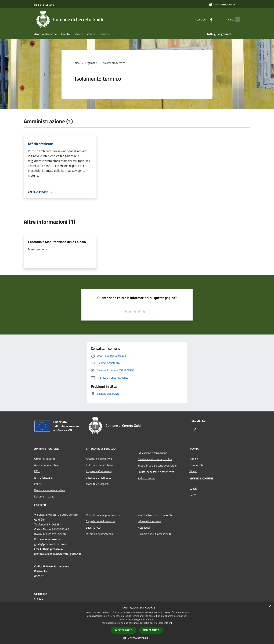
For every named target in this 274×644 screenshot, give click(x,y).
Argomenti (91, 63)
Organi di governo (45, 459)
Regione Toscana (44, 5)
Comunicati (196, 465)
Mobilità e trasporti (97, 484)
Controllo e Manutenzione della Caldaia (57, 242)
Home (76, 63)
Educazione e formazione (152, 453)
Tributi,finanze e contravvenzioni (157, 465)
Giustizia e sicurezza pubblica (155, 459)
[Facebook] (204, 19)
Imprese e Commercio (99, 471)
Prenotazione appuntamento (103, 515)
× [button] (270, 606)
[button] (137, 638)
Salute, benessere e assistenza (156, 472)
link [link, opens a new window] (171, 623)
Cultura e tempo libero (99, 465)
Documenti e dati (44, 496)
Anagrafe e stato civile (99, 459)
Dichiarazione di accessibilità (155, 534)
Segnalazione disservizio (100, 521)
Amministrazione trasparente (155, 515)
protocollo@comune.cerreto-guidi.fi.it (58, 554)
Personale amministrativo (50, 490)
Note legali (144, 528)
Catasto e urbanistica (99, 478)
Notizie (194, 459)
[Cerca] (236, 19)
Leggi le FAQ (93, 528)
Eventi (193, 495)
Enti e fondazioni (44, 478)
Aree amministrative (46, 465)
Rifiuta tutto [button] (151, 630)
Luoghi (193, 489)
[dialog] (137, 623)
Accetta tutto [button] (124, 630)
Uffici (37, 471)
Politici (38, 484)
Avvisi (193, 471)
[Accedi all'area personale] (222, 5)
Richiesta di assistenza (99, 534)
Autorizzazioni (146, 478)
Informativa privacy (149, 521)
